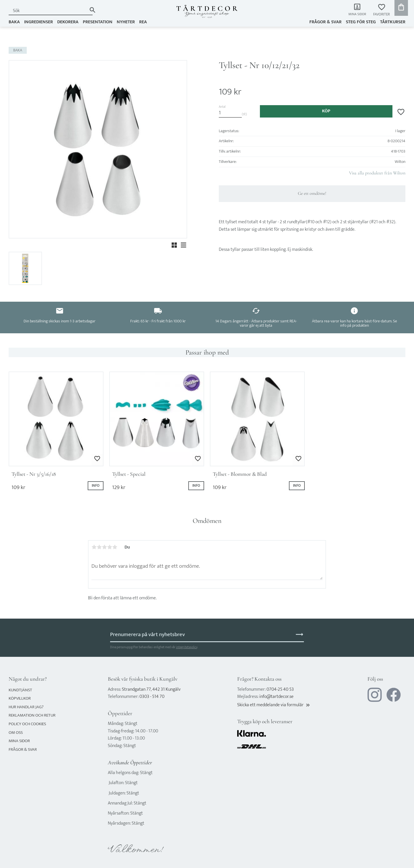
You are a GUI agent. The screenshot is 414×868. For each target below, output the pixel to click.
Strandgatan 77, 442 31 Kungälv (151, 689)
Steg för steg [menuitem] (361, 22)
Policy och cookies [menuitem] (27, 724)
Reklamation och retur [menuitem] (32, 715)
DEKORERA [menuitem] (68, 22)
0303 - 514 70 (152, 697)
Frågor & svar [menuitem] (325, 22)
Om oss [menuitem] (16, 733)
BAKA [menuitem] (14, 22)
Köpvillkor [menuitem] (20, 698)
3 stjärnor (104, 547)
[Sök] (92, 10)
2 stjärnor (99, 547)
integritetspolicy (187, 647)
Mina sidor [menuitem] (357, 15)
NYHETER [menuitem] (126, 22)
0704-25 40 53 (280, 689)
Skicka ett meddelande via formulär (274, 705)
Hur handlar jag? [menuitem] (26, 707)
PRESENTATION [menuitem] (98, 22)
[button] (382, 10)
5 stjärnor (115, 547)
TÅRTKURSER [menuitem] (393, 22)
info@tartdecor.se (276, 697)
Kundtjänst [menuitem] (20, 690)
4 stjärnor (110, 547)
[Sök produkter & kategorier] (48, 11)
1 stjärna (94, 547)
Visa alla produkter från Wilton (377, 173)
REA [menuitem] (143, 22)
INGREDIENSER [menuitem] (39, 22)
